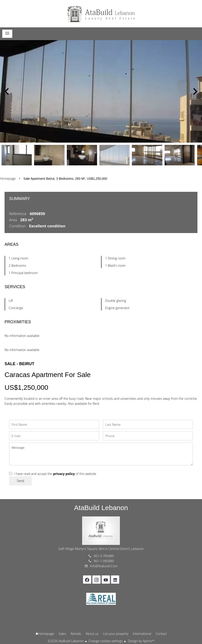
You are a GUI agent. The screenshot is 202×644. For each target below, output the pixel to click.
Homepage (101, 14)
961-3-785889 (104, 556)
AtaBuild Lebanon (101, 508)
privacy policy (64, 474)
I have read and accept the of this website (55, 474)
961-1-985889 (104, 561)
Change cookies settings (105, 641)
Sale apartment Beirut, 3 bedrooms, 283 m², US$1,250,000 (65, 179)
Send (20, 481)
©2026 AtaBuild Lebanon (66, 641)
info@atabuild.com (104, 566)
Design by (141, 641)
